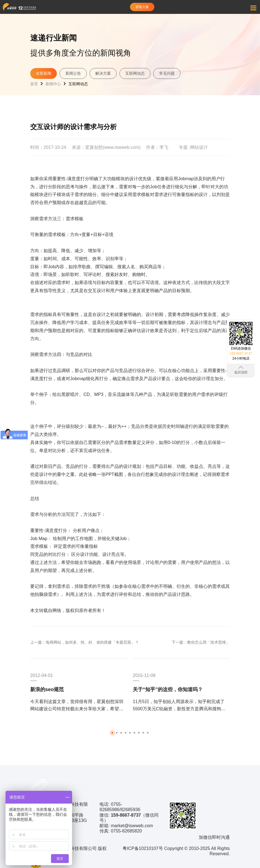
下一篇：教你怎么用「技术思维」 (201, 642)
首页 (34, 84)
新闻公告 (73, 73)
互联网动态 (135, 73)
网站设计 (199, 147)
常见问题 (167, 73)
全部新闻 (44, 73)
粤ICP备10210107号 (143, 848)
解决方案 (103, 73)
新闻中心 (53, 84)
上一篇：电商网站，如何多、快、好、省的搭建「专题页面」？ (85, 642)
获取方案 (142, 7)
